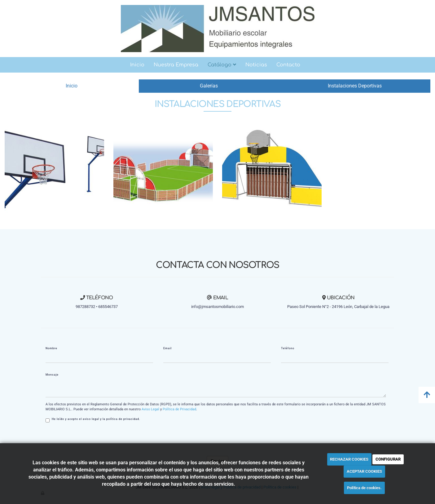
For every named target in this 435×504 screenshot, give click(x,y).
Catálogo (222, 65)
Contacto (288, 65)
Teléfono (288, 348)
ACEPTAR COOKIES (364, 471)
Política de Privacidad (179, 409)
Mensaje (52, 375)
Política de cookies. (364, 488)
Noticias (256, 65)
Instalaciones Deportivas (355, 86)
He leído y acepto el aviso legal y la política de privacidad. (93, 420)
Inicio (137, 65)
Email (167, 348)
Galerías (209, 86)
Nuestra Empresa (176, 65)
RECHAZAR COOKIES (349, 459)
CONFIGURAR (388, 459)
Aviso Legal (150, 409)
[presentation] (93, 439)
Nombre (51, 348)
